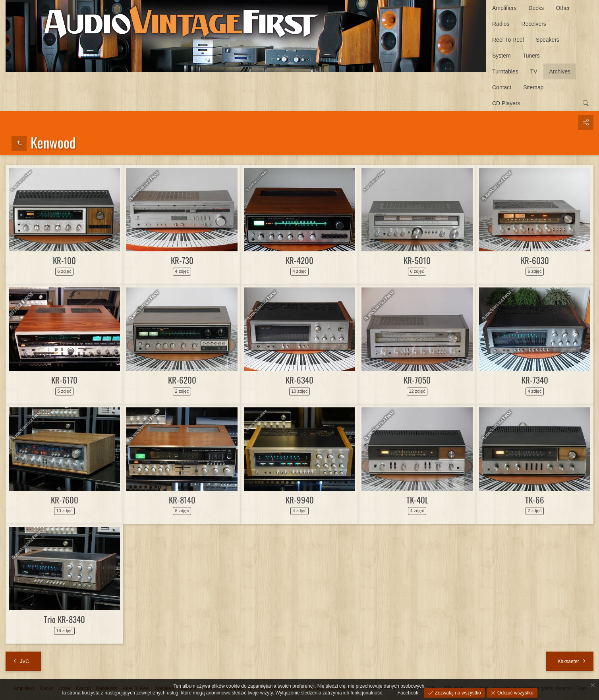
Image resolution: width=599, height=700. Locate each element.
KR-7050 (417, 380)
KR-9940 (300, 500)
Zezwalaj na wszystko (457, 693)
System (501, 56)
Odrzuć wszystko (515, 693)
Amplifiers (504, 8)
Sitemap (533, 87)
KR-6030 (535, 260)
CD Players (506, 103)
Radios (501, 24)
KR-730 (182, 260)
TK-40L (417, 500)
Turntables (505, 71)
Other (563, 8)
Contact (502, 87)
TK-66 (535, 500)
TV (534, 71)
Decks (536, 8)
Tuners (531, 56)
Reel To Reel (508, 40)
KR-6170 (64, 380)
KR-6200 (182, 380)
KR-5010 (417, 260)
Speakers (548, 40)
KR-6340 (299, 380)
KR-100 (64, 260)
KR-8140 (182, 500)
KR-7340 (535, 380)
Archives (560, 71)
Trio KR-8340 (64, 619)
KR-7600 (65, 500)
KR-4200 (299, 260)
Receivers (534, 24)
